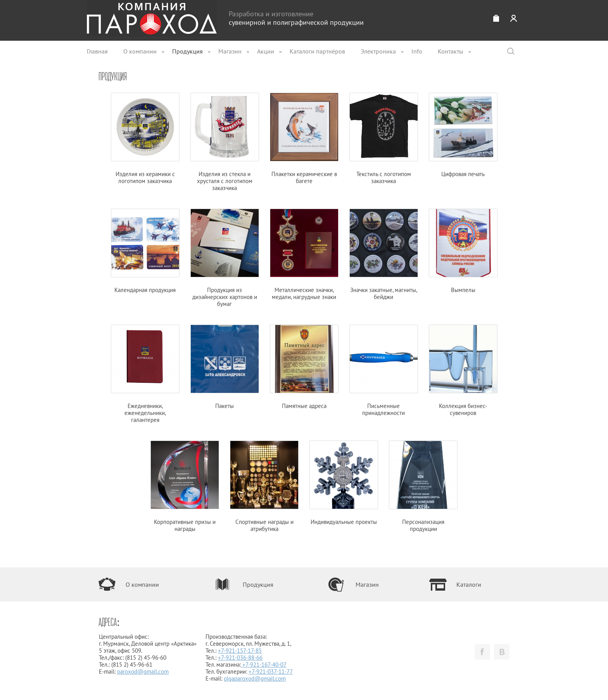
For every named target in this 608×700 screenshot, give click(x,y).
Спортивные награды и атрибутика (264, 487)
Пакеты (225, 367)
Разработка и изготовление (296, 18)
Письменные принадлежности (384, 371)
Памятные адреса (304, 367)
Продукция (187, 51)
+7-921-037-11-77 (271, 671)
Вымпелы (463, 251)
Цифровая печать (463, 135)
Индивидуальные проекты (344, 483)
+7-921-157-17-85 (240, 651)
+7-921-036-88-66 (240, 658)
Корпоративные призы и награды (185, 487)
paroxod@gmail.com (143, 671)
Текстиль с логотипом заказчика (384, 139)
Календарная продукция (145, 251)
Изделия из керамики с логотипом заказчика (145, 139)
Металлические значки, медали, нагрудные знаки (304, 255)
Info (417, 51)
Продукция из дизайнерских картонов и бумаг (225, 258)
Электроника (378, 51)
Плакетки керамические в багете (304, 139)
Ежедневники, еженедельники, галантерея (145, 374)
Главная (97, 51)
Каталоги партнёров (317, 51)
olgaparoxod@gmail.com (255, 678)
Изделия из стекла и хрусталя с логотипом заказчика (225, 142)
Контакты (451, 51)
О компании (140, 51)
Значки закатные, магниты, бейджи (384, 255)
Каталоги (469, 584)
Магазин (230, 51)
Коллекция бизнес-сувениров (463, 371)
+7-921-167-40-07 (264, 665)
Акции (266, 51)
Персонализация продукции (423, 487)
